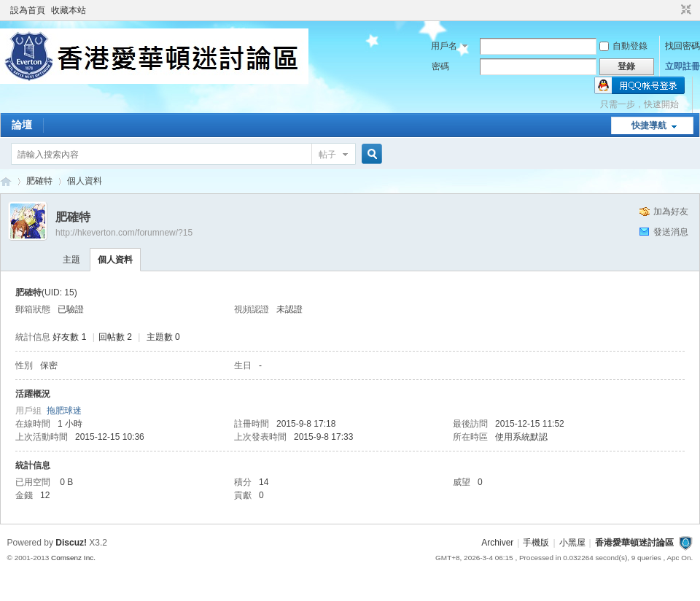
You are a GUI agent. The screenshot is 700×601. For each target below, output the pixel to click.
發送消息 (671, 232)
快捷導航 (649, 125)
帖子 (327, 155)
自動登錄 (623, 46)
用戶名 (444, 46)
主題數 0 (163, 337)
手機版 (536, 543)
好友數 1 (69, 337)
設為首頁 (28, 10)
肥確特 (39, 181)
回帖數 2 (115, 337)
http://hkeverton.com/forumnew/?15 (124, 233)
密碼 (440, 66)
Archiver (497, 543)
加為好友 (671, 212)
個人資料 (115, 260)
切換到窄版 (684, 10)
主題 (71, 260)
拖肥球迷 (64, 411)
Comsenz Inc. (73, 558)
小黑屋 (572, 543)
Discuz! (71, 543)
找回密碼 (682, 46)
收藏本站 (69, 10)
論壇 (22, 125)
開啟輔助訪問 (672, 10)
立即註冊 (682, 66)
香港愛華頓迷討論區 (6, 181)
